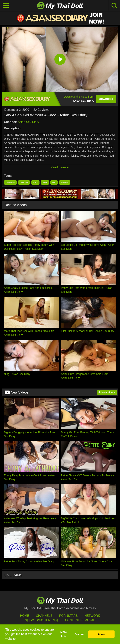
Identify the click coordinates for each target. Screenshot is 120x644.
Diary (35, 182)
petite (45, 182)
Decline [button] (79, 634)
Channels (44, 616)
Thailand (65, 182)
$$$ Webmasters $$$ (42, 620)
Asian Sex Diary (28, 122)
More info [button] (64, 634)
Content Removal (80, 620)
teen (54, 182)
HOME (25, 616)
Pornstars (68, 616)
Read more (60, 167)
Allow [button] (101, 634)
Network (92, 616)
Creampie (24, 182)
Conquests (10, 182)
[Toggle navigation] (6, 6)
